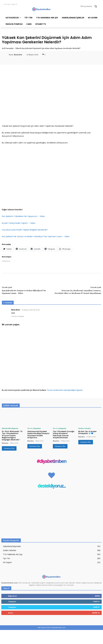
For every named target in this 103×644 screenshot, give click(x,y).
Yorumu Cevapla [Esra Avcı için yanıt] (18, 316)
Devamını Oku (9, 448)
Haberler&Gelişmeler (9, 428)
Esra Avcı (18, 55)
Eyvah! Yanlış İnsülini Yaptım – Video (19, 223)
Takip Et (96, 601)
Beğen (97, 596)
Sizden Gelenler (84, 428)
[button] (90, 6)
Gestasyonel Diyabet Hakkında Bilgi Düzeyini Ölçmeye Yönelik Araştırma (38, 434)
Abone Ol (96, 613)
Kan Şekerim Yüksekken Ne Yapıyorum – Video (23, 216)
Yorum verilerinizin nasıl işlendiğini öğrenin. (65, 390)
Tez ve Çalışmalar (33, 428)
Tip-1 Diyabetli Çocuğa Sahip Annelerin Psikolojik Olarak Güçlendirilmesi (64, 434)
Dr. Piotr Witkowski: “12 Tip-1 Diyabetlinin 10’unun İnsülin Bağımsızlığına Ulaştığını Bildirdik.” (12, 435)
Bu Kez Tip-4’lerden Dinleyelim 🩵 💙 (87, 432)
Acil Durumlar (8, 48)
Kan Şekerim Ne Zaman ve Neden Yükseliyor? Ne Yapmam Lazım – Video (36, 236)
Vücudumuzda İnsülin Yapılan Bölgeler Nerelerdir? (25, 230)
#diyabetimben (51, 461)
